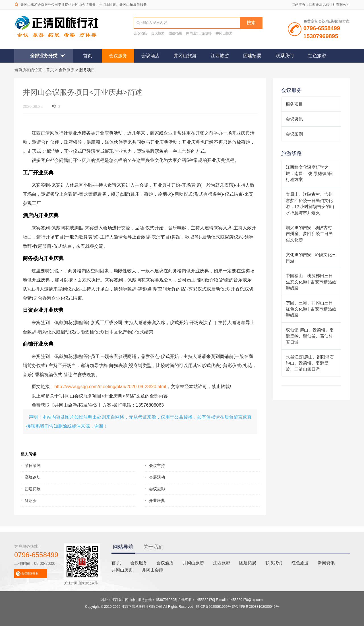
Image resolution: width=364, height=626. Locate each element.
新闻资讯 (326, 563)
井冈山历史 (122, 570)
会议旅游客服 (30, 573)
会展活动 (157, 477)
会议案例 (294, 134)
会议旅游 (158, 33)
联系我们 (285, 56)
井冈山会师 (153, 570)
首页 (88, 56)
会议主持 (157, 466)
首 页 (116, 563)
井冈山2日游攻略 (199, 33)
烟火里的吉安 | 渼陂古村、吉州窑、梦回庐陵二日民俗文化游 (311, 234)
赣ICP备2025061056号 (213, 607)
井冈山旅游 (224, 33)
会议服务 (118, 56)
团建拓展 (175, 33)
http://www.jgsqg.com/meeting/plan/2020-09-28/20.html (110, 386)
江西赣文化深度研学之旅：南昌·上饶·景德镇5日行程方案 (310, 173)
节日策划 (33, 466)
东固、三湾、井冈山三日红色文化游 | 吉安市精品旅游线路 (311, 309)
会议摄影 (157, 489)
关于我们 (154, 547)
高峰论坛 (33, 477)
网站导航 (123, 547)
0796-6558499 (36, 555)
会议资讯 (294, 119)
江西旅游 (220, 56)
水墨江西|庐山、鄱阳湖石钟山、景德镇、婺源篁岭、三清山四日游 (310, 363)
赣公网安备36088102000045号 (255, 607)
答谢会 (31, 501)
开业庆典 (157, 501)
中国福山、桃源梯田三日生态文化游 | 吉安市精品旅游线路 (311, 282)
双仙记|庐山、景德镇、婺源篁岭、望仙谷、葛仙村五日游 (310, 336)
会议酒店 (140, 33)
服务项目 (87, 70)
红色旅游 (317, 56)
